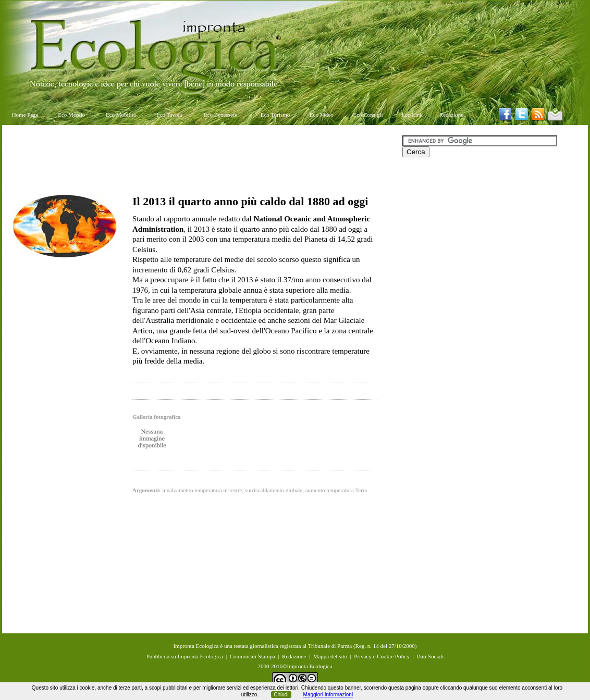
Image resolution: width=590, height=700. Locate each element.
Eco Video (322, 115)
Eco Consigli (368, 115)
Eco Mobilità (121, 115)
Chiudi (281, 695)
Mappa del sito (330, 656)
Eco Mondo (71, 115)
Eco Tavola (169, 115)
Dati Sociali (430, 656)
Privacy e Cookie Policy (382, 656)
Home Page (25, 115)
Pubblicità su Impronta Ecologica (185, 656)
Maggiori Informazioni (328, 695)
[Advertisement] (202, 159)
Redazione (451, 115)
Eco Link (412, 115)
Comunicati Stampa (253, 656)
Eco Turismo (275, 115)
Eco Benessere (220, 115)
